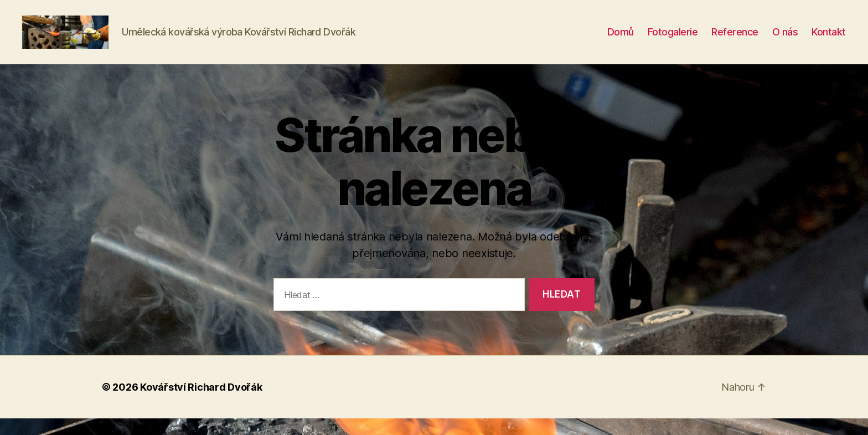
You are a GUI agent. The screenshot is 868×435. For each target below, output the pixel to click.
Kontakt (829, 40)
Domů (621, 40)
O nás (785, 40)
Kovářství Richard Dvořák (201, 404)
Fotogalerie (673, 40)
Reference (735, 40)
